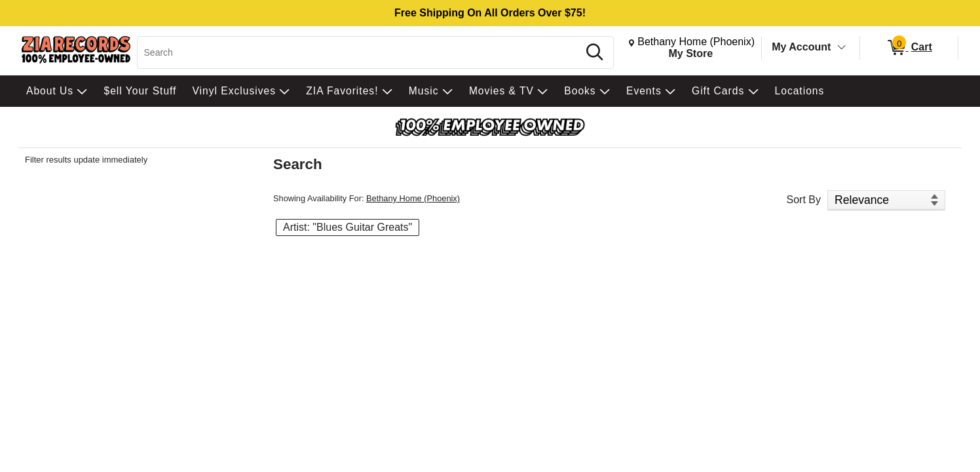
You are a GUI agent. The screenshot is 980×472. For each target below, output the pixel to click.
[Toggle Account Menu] (842, 48)
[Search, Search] (360, 52)
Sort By (804, 200)
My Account (801, 47)
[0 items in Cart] (909, 48)
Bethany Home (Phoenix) (413, 198)
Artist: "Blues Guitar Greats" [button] (348, 227)
